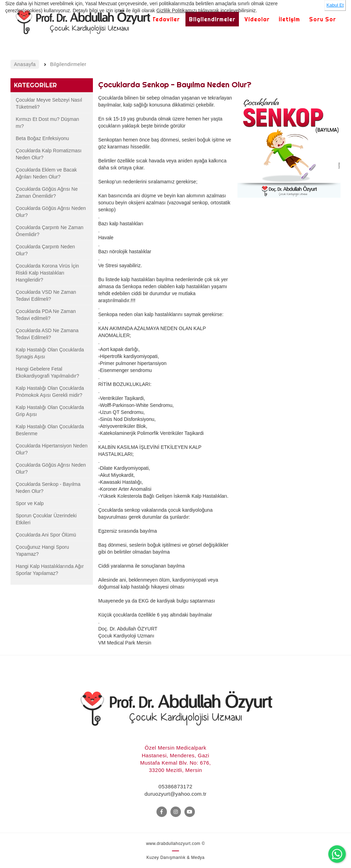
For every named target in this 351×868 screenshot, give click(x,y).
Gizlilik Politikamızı (177, 10)
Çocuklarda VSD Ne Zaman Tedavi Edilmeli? (46, 296)
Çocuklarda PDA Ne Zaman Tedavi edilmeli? (46, 315)
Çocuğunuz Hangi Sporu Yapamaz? (42, 550)
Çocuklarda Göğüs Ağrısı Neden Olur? (51, 212)
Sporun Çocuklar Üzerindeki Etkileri (46, 519)
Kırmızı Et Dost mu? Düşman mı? (47, 123)
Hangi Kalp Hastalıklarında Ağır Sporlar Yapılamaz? (50, 570)
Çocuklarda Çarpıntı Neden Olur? (45, 250)
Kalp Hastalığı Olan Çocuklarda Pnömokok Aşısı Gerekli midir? (50, 392)
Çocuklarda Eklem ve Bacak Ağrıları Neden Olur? (46, 173)
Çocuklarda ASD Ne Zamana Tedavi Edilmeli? (47, 334)
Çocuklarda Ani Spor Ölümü (46, 535)
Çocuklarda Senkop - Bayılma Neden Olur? (48, 488)
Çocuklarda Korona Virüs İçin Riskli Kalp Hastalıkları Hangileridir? (47, 273)
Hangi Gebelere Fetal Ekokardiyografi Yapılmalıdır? (47, 372)
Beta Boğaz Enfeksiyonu (42, 138)
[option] (289, 159)
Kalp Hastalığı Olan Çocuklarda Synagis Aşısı (50, 353)
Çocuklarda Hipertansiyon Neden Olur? (52, 449)
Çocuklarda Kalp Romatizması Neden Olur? (49, 154)
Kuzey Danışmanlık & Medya (175, 858)
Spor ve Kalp (30, 503)
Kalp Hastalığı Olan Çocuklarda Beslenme (50, 430)
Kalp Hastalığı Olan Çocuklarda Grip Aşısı (50, 411)
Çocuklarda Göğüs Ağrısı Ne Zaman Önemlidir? (47, 192)
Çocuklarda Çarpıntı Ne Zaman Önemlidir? (50, 231)
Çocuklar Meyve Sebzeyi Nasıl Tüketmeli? (49, 103)
